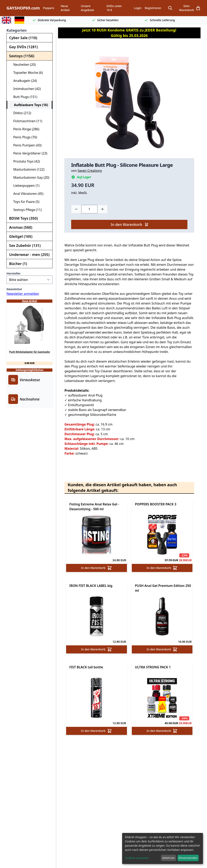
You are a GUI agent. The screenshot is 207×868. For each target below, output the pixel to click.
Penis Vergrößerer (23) (29, 153)
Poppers (49, 8)
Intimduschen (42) (25, 89)
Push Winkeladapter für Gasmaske (30, 352)
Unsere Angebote (87, 8)
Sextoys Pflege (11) (26, 210)
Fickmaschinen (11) (26, 121)
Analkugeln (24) (23, 81)
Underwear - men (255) (29, 255)
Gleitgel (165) (21, 236)
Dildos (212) (21, 113)
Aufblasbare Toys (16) (29, 105)
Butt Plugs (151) (24, 97)
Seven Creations (90, 171)
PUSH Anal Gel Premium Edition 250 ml (163, 588)
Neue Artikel (65, 8)
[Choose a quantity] (89, 209)
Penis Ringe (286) (25, 129)
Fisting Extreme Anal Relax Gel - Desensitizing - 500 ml (94, 507)
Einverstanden (188, 858)
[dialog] (163, 848)
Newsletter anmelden (23, 294)
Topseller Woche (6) (26, 73)
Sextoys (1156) (22, 56)
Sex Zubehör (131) (25, 245)
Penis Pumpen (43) (26, 145)
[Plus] (102, 209)
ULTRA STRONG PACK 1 (153, 667)
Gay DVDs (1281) (23, 47)
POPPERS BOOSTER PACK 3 (156, 504)
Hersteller (14, 273)
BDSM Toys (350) (23, 218)
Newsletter (14, 289)
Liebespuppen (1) (25, 186)
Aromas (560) (21, 227)
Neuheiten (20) (23, 65)
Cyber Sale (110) (23, 38)
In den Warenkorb (130, 224)
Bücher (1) (18, 264)
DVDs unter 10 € (114, 8)
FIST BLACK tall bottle (86, 667)
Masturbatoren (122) (27, 169)
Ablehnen (168, 858)
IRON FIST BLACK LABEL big (91, 586)
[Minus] (76, 209)
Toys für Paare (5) (25, 202)
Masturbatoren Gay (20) (30, 177)
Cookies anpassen (137, 858)
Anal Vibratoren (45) (27, 194)
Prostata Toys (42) (25, 161)
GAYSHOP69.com (23, 8)
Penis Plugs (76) (23, 137)
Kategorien (17, 30)
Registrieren (153, 8)
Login (138, 8)
